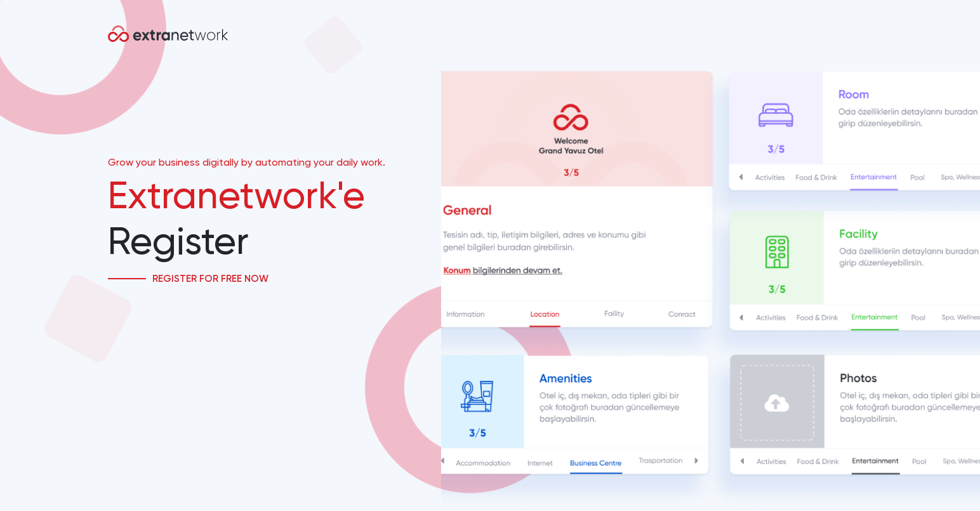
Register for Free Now (210, 279)
